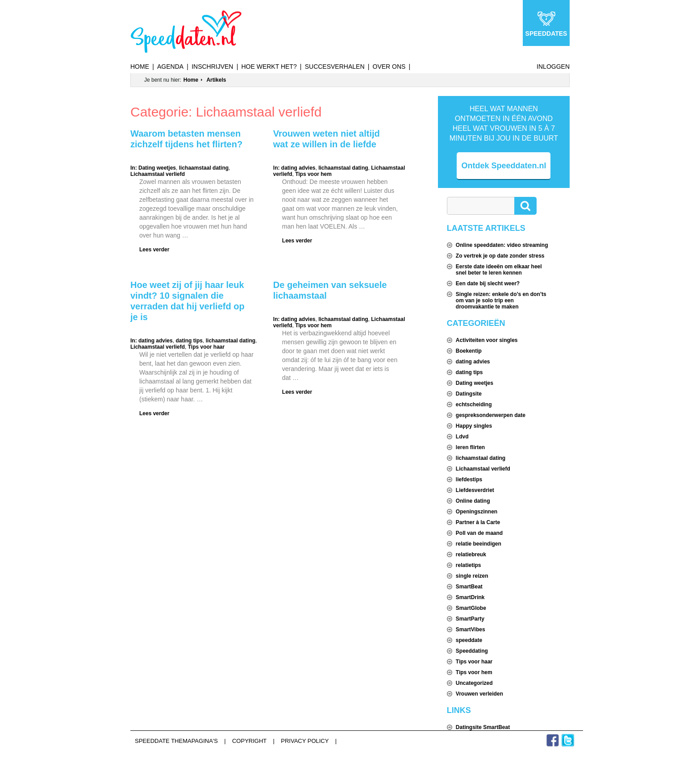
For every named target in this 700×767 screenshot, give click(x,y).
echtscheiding (474, 404)
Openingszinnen (477, 512)
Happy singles (474, 426)
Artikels (216, 80)
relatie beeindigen (479, 544)
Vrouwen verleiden (479, 694)
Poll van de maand (479, 533)
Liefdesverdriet (475, 490)
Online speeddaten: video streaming (502, 245)
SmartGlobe (471, 608)
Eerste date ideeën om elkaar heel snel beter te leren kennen (499, 270)
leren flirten (470, 447)
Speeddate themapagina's (176, 741)
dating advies (298, 168)
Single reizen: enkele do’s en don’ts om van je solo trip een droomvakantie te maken (501, 300)
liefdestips (469, 479)
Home (140, 67)
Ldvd (462, 437)
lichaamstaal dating (204, 168)
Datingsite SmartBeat (483, 727)
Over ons (389, 67)
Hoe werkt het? (269, 67)
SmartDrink (470, 597)
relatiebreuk (471, 554)
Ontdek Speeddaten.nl (504, 166)
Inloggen (553, 67)
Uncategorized (474, 683)
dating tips (189, 341)
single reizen (472, 576)
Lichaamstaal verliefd (158, 174)
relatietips (469, 565)
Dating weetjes (157, 168)
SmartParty (470, 619)
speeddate (469, 640)
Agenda (170, 67)
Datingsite (469, 394)
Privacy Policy (305, 741)
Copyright (249, 741)
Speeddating (472, 651)
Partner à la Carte (478, 522)
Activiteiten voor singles (487, 340)
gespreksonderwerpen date (491, 415)
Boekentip (469, 351)
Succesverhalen (335, 67)
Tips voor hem (313, 174)
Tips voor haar (206, 347)
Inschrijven (212, 67)
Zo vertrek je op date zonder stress (500, 256)
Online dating (473, 501)
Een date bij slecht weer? (488, 283)
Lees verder (154, 250)
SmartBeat (469, 587)
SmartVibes (471, 629)
